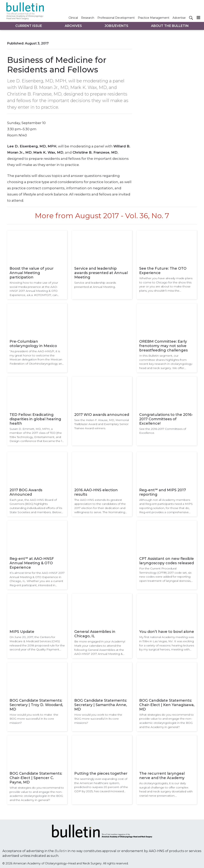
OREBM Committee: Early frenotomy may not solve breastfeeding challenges (163, 346)
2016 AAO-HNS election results (96, 492)
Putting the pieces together (101, 773)
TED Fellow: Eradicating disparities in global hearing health (35, 419)
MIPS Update (22, 632)
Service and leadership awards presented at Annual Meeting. (95, 285)
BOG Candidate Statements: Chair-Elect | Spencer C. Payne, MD (36, 778)
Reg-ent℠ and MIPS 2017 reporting (163, 492)
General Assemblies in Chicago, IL (95, 634)
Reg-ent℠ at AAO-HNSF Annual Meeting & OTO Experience (32, 563)
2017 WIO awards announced (102, 415)
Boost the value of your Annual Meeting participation (32, 273)
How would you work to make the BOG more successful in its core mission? (34, 719)
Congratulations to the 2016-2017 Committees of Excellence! (166, 419)
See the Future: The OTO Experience (163, 271)
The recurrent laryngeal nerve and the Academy (162, 776)
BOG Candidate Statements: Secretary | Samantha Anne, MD (101, 705)
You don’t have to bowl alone (167, 632)
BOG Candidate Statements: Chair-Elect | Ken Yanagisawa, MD (167, 705)
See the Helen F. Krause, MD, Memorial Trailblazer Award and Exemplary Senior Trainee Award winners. (102, 424)
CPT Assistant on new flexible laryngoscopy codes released (167, 561)
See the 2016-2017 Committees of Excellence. (163, 431)
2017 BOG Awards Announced (26, 492)
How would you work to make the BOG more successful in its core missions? (98, 719)
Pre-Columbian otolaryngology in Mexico (33, 344)
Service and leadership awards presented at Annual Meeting (101, 273)
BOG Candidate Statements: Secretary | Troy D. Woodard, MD (36, 705)
